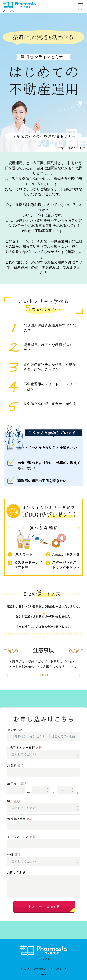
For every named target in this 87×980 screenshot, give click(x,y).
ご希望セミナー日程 (24, 748)
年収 (14, 855)
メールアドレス (21, 837)
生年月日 (17, 783)
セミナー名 (15, 730)
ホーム (25, 969)
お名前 (15, 766)
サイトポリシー (59, 969)
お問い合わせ (16, 873)
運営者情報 (40, 969)
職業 (14, 801)
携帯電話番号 (20, 819)
